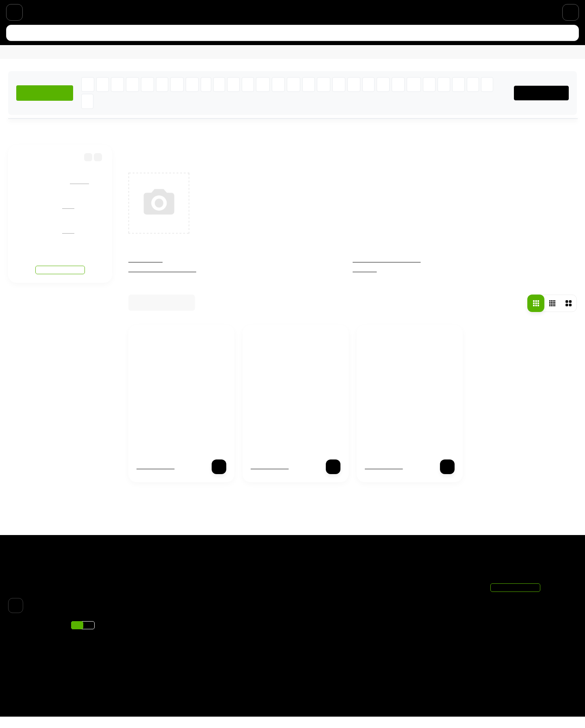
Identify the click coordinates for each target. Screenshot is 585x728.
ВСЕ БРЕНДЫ (545, 104)
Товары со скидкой (326, 668)
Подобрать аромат (229, 60)
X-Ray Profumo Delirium (173, 438)
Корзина (407, 595)
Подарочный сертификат (276, 10)
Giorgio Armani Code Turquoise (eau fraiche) (99, 184)
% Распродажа (167, 60)
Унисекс (365, 281)
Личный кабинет (418, 605)
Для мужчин (76, 60)
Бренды (47, 142)
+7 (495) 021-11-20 (545, 10)
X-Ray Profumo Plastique (289, 438)
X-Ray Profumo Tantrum (401, 438)
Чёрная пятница (322, 595)
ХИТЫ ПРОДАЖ (45, 104)
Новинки (119, 60)
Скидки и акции (137, 10)
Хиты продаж (319, 678)
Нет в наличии (156, 478)
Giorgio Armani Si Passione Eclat (84, 234)
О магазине (90, 10)
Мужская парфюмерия (388, 271)
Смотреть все (60, 264)
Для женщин (27, 60)
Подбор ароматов (325, 689)
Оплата (55, 10)
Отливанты (146, 271)
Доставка (22, 10)
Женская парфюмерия (164, 281)
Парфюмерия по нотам (200, 10)
